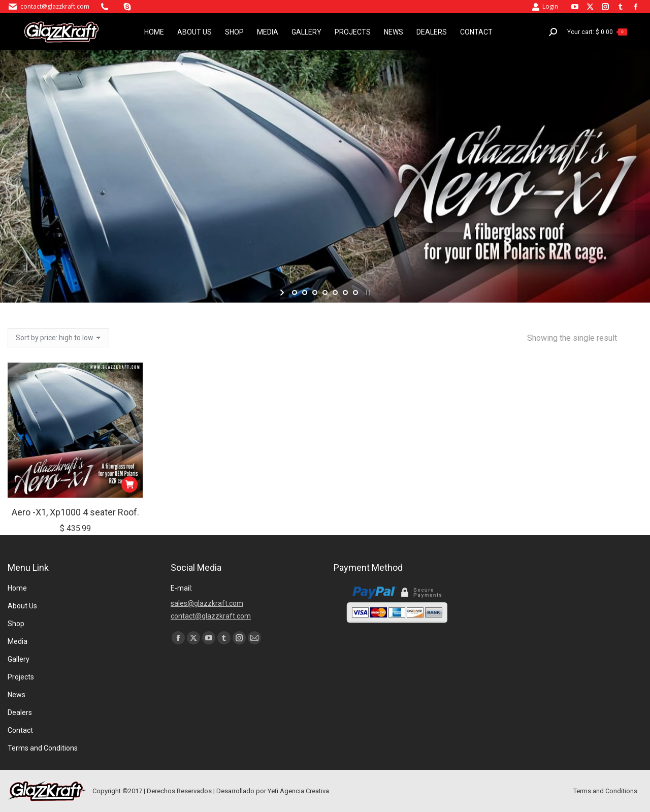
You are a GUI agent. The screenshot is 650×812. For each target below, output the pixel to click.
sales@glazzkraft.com (207, 603)
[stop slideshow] (367, 293)
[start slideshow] (283, 293)
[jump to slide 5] (335, 293)
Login (545, 7)
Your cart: (597, 32)
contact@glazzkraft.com (55, 6)
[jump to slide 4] (325, 293)
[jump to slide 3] (315, 293)
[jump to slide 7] (355, 293)
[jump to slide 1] (295, 293)
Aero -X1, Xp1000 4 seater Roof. (75, 512)
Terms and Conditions (605, 791)
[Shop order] (58, 338)
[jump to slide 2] (305, 293)
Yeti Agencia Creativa (298, 791)
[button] (129, 484)
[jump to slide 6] (345, 293)
